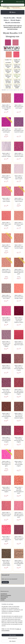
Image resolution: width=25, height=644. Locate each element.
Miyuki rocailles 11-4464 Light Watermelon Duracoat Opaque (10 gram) (19, 490)
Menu (13, 12)
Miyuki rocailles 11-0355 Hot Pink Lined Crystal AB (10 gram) (19, 155)
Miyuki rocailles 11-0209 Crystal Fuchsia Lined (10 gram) (19, 106)
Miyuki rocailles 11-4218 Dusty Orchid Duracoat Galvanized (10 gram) (6, 440)
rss (15, 639)
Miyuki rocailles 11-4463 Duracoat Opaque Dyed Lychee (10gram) (6, 489)
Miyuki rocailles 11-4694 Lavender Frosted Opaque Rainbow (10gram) (6, 563)
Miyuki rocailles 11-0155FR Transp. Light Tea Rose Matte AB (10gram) (6, 107)
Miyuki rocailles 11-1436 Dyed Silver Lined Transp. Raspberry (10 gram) (19, 320)
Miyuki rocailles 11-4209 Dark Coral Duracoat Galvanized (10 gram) (19, 368)
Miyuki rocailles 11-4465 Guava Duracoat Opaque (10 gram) (6, 514)
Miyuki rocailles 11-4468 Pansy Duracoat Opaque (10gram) (19, 538)
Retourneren (3, 598)
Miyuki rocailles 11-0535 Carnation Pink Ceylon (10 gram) (19, 200)
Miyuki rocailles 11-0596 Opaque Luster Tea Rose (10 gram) (19, 247)
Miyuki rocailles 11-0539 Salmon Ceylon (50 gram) (6, 247)
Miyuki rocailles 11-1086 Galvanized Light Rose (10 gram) (6, 297)
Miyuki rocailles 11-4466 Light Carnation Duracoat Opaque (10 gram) (19, 515)
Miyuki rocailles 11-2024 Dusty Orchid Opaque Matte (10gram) (6, 344)
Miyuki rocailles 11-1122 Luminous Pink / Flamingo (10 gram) (19, 297)
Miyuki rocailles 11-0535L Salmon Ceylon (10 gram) (6, 224)
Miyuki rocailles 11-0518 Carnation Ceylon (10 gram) (6, 200)
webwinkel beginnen (21, 639)
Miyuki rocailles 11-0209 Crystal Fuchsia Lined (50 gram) (6, 130)
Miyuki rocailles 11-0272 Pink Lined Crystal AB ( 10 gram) (6, 155)
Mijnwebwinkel (15, 642)
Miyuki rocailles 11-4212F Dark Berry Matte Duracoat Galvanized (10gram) (19, 416)
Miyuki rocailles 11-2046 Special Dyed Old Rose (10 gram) (6, 367)
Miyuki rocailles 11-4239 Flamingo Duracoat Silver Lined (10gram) (19, 440)
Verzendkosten (4, 594)
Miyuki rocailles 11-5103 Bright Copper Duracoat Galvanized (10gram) (19, 563)
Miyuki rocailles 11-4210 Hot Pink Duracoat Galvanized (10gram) (6, 392)
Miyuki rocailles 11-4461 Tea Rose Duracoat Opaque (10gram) (19, 464)
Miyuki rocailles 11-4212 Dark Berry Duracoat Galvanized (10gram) (6, 416)
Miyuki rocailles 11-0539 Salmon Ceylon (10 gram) (19, 224)
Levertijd (2, 600)
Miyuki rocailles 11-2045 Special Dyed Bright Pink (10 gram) (19, 343)
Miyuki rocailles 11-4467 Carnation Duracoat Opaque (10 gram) (6, 539)
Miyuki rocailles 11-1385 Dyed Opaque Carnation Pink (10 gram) (6, 320)
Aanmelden (5, 582)
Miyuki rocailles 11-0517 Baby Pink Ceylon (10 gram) (19, 177)
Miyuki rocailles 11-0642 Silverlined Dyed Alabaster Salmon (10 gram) (19, 272)
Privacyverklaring (4, 597)
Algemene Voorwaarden (6, 595)
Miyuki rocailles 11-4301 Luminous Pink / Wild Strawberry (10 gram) (6, 464)
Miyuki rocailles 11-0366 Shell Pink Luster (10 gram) (6, 177)
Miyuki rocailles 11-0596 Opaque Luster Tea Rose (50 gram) (6, 271)
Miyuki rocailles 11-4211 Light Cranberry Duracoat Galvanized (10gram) (19, 392)
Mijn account (20, 2)
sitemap (13, 639)
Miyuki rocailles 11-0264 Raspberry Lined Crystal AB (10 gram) (19, 130)
